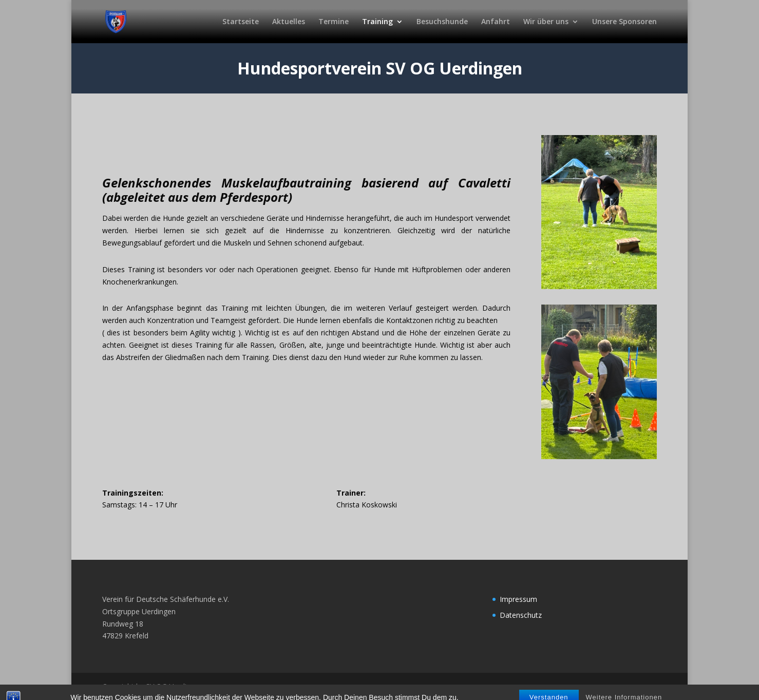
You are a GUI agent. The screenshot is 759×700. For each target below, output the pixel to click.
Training (377, 22)
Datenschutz (521, 615)
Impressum (518, 599)
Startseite (241, 22)
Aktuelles (289, 22)
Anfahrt (496, 22)
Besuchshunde (442, 22)
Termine (334, 22)
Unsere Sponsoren (624, 22)
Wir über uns (546, 22)
